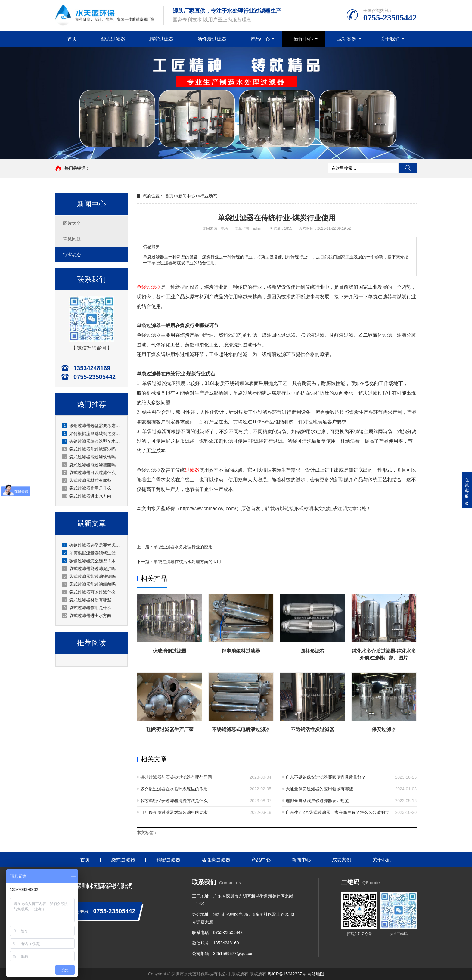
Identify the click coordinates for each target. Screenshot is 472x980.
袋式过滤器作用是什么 (87, 488)
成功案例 (347, 39)
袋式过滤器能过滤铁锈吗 (89, 457)
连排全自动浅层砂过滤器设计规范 (317, 801)
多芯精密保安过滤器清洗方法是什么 (174, 801)
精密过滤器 (161, 39)
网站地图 (316, 974)
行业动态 (72, 254)
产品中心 (260, 39)
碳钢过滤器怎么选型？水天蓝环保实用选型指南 (92, 441)
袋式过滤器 (113, 39)
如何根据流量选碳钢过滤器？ (92, 433)
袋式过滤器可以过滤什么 (89, 473)
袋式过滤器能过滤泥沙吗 (89, 449)
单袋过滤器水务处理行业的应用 (183, 547)
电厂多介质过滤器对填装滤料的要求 (174, 812)
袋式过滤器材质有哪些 (87, 480)
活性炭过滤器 (212, 39)
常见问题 (72, 239)
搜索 (408, 168)
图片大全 (72, 223)
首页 (72, 39)
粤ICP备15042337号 (287, 974)
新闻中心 (303, 39)
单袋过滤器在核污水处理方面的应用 (187, 562)
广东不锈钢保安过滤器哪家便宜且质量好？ (326, 777)
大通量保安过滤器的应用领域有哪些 (319, 789)
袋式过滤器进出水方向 (87, 496)
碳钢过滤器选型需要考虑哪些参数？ (92, 426)
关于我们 (390, 39)
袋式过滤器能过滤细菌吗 (89, 465)
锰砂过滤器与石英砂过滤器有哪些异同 (176, 777)
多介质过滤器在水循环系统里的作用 (174, 789)
